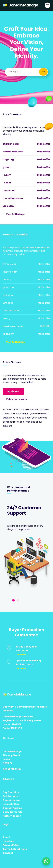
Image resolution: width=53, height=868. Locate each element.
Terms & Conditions (15, 849)
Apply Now (13, 391)
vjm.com (8, 303)
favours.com (10, 264)
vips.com (8, 206)
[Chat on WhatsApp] (46, 861)
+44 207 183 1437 (12, 769)
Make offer (44, 144)
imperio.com (10, 272)
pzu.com (8, 295)
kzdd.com (8, 334)
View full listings (15, 214)
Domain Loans (11, 800)
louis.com (9, 190)
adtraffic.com (11, 311)
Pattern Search (12, 816)
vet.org (7, 280)
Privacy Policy (11, 845)
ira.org (7, 318)
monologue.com (13, 198)
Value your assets (16, 399)
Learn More (21, 654)
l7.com (7, 183)
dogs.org (8, 159)
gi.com (7, 167)
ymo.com (8, 287)
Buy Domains (11, 792)
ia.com (7, 175)
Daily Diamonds (12, 812)
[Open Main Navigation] (47, 5)
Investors (8, 841)
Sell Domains (11, 796)
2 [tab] (18, 600)
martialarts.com (13, 152)
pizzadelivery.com (13, 326)
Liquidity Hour (11, 804)
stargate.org (11, 144)
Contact (8, 853)
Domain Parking (13, 808)
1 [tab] (13, 600)
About (7, 837)
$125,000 (45, 326)
